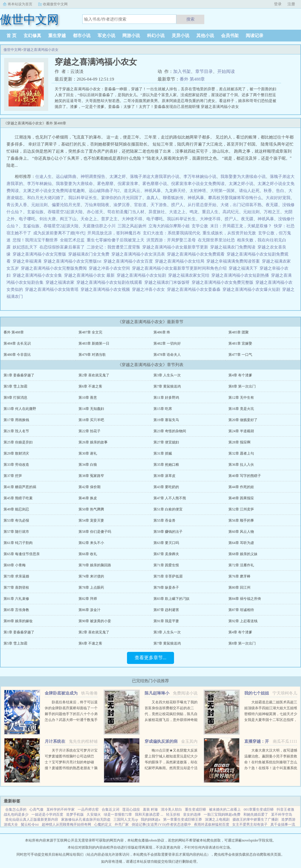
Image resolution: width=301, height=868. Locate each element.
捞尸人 (177, 205)
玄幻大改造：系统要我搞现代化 (172, 233)
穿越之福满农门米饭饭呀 (168, 282)
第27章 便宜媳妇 (166, 442)
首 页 (11, 36)
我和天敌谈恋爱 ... (149, 814)
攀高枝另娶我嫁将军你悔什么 (235, 198)
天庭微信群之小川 (99, 226)
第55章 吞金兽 (164, 520)
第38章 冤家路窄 (91, 476)
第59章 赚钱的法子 (168, 532)
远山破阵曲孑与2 (104, 191)
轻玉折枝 (173, 814)
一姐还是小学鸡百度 (47, 814)
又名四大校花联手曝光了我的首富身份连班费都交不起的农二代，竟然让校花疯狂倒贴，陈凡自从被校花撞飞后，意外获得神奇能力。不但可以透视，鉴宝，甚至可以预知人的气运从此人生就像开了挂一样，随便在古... (171, 720)
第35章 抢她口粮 (166, 465)
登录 (278, 4)
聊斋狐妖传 (173, 198)
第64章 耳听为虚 (241, 543)
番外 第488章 (192, 79)
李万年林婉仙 (39, 184)
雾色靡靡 (105, 184)
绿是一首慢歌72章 (118, 814)
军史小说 (106, 36)
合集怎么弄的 (16, 809)
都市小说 (82, 36)
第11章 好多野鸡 (166, 398)
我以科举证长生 (83, 198)
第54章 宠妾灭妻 (91, 520)
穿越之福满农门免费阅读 (234, 247)
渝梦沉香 (122, 205)
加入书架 (182, 71)
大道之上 (177, 212)
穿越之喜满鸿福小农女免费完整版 (224, 282)
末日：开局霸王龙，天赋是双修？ (241, 226)
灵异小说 (180, 36)
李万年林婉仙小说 (200, 177)
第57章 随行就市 (16, 532)
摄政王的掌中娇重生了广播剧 (255, 819)
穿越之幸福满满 (28, 261)
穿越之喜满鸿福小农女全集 (38, 275)
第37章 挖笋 (13, 476)
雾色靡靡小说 (155, 184)
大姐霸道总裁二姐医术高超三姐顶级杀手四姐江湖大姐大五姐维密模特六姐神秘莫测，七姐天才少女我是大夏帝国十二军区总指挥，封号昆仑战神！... (271, 714)
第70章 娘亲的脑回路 (95, 565)
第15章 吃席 (163, 409)
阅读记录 (255, 36)
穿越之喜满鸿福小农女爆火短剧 (252, 289)
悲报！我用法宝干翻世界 (35, 240)
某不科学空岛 (282, 814)
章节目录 (204, 71)
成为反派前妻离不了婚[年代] (59, 233)
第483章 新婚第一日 (94, 343)
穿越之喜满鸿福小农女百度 (129, 261)
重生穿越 (57, 36)
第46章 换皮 (88, 498)
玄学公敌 (200, 226)
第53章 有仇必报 (16, 520)
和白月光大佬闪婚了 (46, 198)
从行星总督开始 (202, 205)
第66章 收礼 (88, 554)
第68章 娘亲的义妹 (243, 554)
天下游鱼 (159, 205)
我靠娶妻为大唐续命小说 (243, 177)
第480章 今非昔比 (17, 355)
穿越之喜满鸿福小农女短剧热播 (241, 275)
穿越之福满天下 (244, 268)
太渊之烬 (118, 177)
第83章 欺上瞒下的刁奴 (172, 599)
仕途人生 (44, 177)
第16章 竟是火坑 (241, 409)
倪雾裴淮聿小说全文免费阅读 (198, 184)
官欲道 (140, 205)
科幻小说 (156, 36)
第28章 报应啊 (239, 442)
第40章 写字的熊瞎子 (245, 476)
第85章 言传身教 (16, 610)
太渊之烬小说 (241, 184)
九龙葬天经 (175, 191)
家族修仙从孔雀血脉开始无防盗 (86, 819)
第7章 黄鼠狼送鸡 (167, 386)
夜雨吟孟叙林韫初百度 (212, 824)
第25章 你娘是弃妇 (18, 442)
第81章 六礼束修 (16, 599)
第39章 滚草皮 (164, 476)
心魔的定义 (103, 824)
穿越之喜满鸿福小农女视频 (106, 289)
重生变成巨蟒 (195, 809)
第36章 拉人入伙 (241, 465)
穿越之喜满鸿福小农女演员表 (139, 254)
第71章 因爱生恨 (166, 565)
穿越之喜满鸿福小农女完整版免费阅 (55, 268)
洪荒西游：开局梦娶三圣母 (171, 240)
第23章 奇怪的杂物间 (170, 431)
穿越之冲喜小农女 (149, 289)
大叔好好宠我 (278, 198)
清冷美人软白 (171, 809)
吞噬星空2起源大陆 (65, 212)
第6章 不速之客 (90, 386)
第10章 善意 (88, 398)
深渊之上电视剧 (217, 819)
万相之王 (272, 212)
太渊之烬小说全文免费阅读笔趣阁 (54, 191)
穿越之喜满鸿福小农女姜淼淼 (195, 289)
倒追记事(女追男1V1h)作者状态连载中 (162, 824)
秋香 (268, 191)
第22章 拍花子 (90, 431)
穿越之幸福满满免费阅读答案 (234, 261)
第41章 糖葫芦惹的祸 (20, 487)
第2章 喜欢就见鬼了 (94, 375)
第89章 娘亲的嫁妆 (18, 621)
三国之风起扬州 (132, 226)
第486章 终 (162, 332)
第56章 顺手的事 (241, 520)
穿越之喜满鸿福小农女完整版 (40, 254)
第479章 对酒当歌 (92, 355)
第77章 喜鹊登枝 (16, 587)
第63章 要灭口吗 (166, 543)
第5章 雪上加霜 (15, 386)
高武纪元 (231, 212)
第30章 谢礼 (88, 453)
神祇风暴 (153, 191)
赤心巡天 (95, 212)
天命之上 (89, 219)
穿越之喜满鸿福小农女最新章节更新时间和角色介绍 (180, 268)
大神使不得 (132, 219)
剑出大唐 (48, 219)
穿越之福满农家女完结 (190, 275)
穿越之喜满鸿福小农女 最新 (90, 275)
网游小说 (131, 36)
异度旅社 (157, 212)
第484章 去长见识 (17, 343)
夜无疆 (272, 205)
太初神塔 (198, 191)
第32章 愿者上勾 (241, 453)
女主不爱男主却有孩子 (250, 824)
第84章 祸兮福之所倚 (245, 599)
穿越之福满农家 (61, 282)
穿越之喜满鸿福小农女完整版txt (73, 261)
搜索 (190, 19)
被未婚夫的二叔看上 (225, 809)
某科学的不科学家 (61, 809)
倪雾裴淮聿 (128, 184)
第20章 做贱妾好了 (243, 420)
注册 (291, 4)
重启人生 (210, 212)
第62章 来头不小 (91, 543)
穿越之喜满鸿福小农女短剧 (142, 275)
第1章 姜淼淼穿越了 (19, 375)
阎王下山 (68, 219)
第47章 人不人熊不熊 (170, 498)
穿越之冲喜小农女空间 (110, 268)
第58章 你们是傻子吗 (95, 532)
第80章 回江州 (239, 587)
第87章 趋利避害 (166, 610)
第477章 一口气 (240, 355)
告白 (280, 191)
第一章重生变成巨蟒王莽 (183, 819)
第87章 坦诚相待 (241, 610)
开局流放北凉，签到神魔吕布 (114, 233)
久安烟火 (94, 814)
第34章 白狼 (88, 465)
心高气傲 (36, 809)
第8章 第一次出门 (242, 386)
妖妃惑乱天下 (25, 247)
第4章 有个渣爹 (240, 375)
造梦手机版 (75, 814)
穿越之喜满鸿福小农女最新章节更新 (176, 247)
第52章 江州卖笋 (241, 509)
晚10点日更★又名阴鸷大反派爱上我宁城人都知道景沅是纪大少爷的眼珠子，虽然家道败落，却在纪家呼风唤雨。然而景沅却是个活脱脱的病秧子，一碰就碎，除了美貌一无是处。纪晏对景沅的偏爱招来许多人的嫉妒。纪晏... (171, 768)
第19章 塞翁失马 (166, 420)
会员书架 (230, 36)
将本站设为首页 (20, 4)
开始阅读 (226, 71)
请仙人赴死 (249, 191)
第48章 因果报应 (241, 498)
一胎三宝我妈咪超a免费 (222, 814)
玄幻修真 (32, 36)
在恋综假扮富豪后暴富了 (62, 247)
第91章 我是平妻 (166, 621)
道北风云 (132, 191)
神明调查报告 (93, 177)
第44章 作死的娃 (241, 487)
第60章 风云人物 (241, 532)
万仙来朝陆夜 (97, 205)
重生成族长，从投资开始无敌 (229, 233)
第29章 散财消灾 (16, 453)
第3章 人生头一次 (167, 375)
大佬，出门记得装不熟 (241, 205)
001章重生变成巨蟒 (259, 809)
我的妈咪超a (150, 819)
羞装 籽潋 (150, 809)
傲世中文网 (12, 50)
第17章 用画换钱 (16, 420)
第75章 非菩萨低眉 (168, 576)
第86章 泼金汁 (90, 610)
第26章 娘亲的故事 (93, 442)
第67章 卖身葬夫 (166, 554)
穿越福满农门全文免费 (90, 254)
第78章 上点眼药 (91, 587)
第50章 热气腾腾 (91, 509)
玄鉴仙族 (35, 212)
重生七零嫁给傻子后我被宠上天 (116, 240)
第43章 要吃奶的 (166, 487)
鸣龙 (194, 212)
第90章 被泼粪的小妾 (95, 621)
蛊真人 (153, 198)
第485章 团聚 (239, 332)
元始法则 (39, 205)
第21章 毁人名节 (16, 431)
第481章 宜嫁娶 (240, 343)
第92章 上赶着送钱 (243, 621)
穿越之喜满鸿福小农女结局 (181, 261)
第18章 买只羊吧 (91, 420)
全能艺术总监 (72, 240)
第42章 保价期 (90, 487)
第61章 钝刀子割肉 (18, 543)
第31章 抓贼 (163, 453)
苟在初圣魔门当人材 (126, 212)
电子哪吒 (27, 219)
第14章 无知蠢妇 (91, 409)
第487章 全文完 (90, 332)
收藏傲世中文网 (55, 4)
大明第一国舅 (223, 191)
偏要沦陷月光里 (66, 205)
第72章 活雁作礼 (241, 565)
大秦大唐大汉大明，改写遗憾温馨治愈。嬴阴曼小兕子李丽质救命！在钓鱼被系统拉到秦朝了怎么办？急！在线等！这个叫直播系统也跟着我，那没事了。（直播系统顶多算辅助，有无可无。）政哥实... (271, 768)
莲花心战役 (131, 809)
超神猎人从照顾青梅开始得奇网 (66, 824)
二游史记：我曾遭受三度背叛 (113, 247)
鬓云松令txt (30, 824)
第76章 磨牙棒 (239, 576)
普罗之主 (109, 219)
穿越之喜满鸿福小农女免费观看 (197, 254)
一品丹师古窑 (88, 809)
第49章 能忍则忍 (16, 509)
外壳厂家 (122, 824)
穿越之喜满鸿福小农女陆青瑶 (53, 289)
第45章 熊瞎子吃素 (18, 498)
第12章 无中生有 (241, 398)
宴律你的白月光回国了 (122, 198)
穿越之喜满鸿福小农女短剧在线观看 (110, 282)
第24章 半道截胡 (241, 431)
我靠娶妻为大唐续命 (74, 184)
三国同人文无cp (126, 819)
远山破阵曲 (66, 177)
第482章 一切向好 (167, 343)
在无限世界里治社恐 (216, 240)
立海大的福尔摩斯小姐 (169, 226)
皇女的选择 (192, 814)
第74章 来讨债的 (91, 576)
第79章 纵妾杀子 (166, 587)
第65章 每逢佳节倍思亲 (22, 554)
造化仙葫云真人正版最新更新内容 (32, 819)
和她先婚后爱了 (256, 814)
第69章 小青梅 (15, 565)
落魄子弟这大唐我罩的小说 (155, 177)
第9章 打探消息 (15, 398)
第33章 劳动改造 (16, 465)
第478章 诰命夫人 (167, 355)
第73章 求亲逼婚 (16, 576)
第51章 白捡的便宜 (168, 509)
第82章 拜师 (88, 599)
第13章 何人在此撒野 (20, 409)
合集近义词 (111, 809)
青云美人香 (17, 205)
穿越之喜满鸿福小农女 (41, 50)
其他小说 (205, 36)
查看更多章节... (150, 658)
